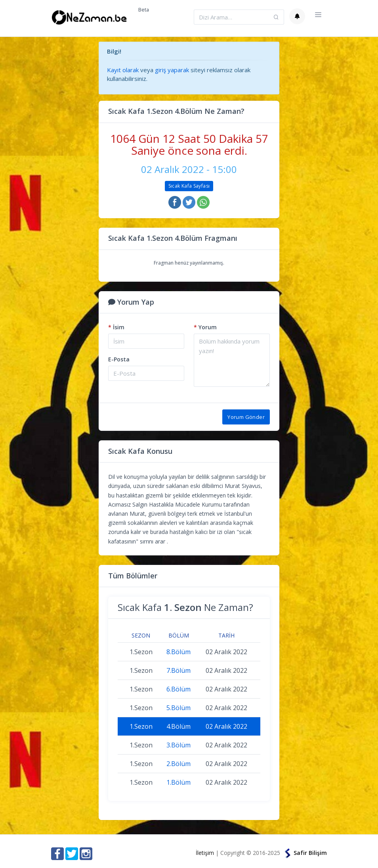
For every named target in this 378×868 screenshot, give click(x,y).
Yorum (205, 327)
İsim (116, 327)
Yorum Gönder (246, 417)
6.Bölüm (178, 689)
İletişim (205, 853)
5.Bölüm (178, 708)
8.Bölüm (178, 652)
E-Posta (119, 359)
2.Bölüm (178, 764)
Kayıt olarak (123, 70)
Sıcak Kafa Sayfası (189, 186)
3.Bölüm (178, 745)
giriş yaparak (172, 70)
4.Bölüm (178, 726)
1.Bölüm (178, 782)
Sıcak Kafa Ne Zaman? (185, 607)
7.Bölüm (178, 670)
